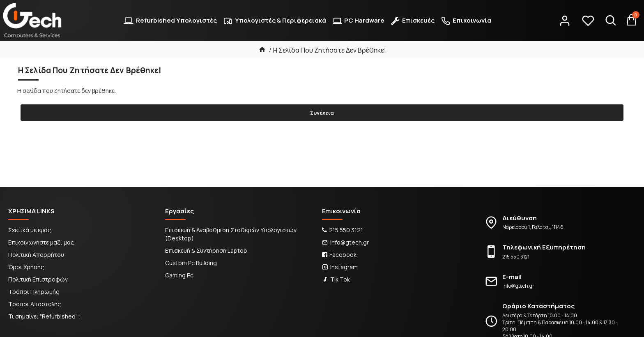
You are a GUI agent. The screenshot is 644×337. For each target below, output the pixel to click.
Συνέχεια (322, 113)
